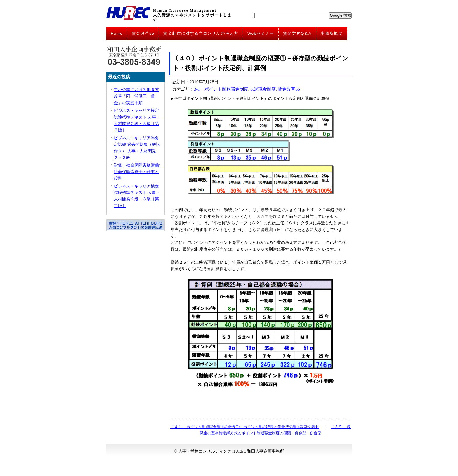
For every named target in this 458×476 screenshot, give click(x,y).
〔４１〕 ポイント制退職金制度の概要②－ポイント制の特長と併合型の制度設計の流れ (245, 427)
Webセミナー (261, 33)
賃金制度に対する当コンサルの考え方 (201, 33)
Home (117, 33)
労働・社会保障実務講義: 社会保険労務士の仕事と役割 (137, 172)
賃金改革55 (143, 33)
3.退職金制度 (263, 89)
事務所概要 (332, 33)
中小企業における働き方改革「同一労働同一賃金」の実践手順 (136, 96)
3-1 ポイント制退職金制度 (221, 89)
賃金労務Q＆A (297, 33)
